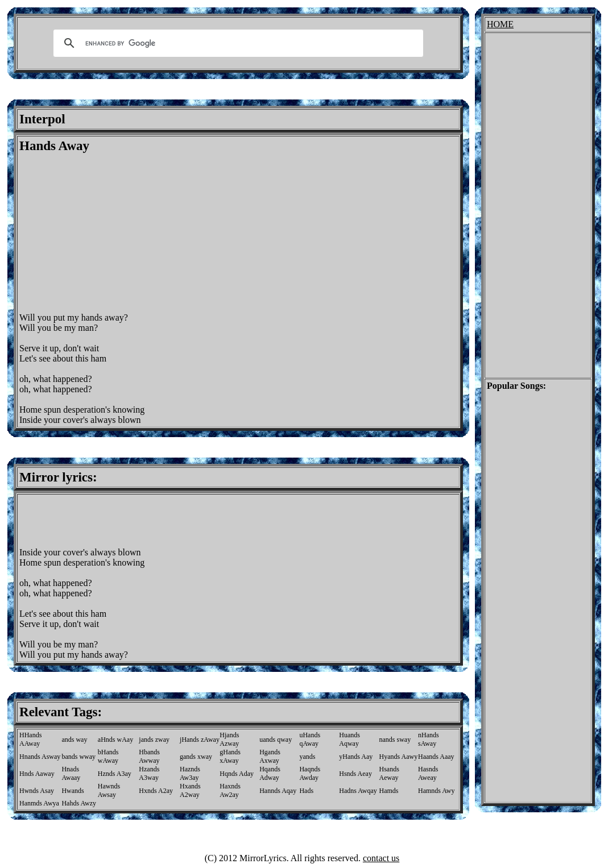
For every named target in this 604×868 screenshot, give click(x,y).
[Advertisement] (115, 233)
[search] (237, 43)
